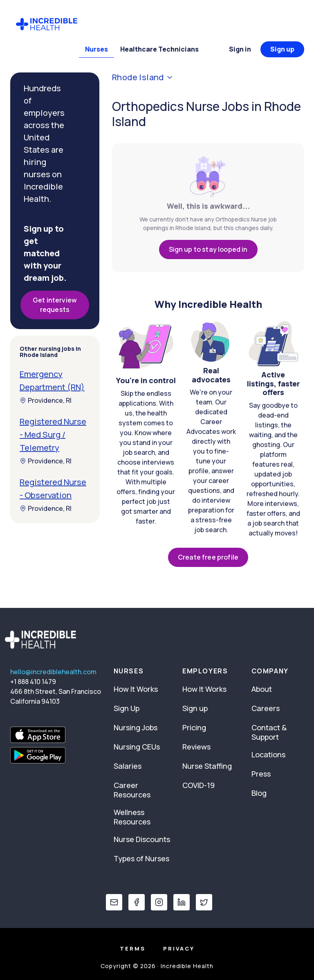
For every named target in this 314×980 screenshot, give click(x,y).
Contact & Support (269, 732)
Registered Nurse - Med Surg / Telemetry (53, 435)
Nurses (96, 49)
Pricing (194, 727)
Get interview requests (55, 305)
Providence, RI (46, 400)
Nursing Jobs (136, 727)
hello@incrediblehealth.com (53, 672)
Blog (259, 793)
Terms (133, 948)
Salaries (128, 766)
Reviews (196, 747)
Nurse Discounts (142, 839)
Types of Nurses (141, 858)
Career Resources (132, 790)
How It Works (136, 689)
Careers (266, 708)
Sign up (282, 49)
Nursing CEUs (137, 747)
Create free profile (208, 557)
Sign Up (127, 708)
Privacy (179, 948)
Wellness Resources (132, 817)
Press (261, 774)
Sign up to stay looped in (208, 249)
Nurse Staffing (207, 766)
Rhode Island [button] (143, 77)
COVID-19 (198, 785)
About (262, 689)
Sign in (240, 49)
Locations (268, 754)
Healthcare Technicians (159, 49)
